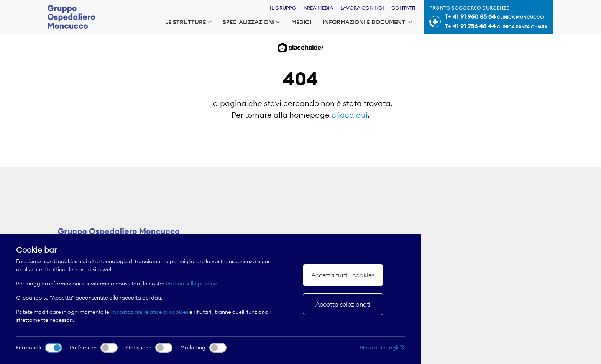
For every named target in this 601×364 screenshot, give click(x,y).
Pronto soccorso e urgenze (488, 18)
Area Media (318, 8)
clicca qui (350, 115)
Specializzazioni (251, 22)
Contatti (403, 8)
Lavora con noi (362, 8)
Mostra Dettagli (382, 348)
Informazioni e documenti (367, 22)
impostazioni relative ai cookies (149, 312)
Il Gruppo (283, 8)
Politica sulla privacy (191, 284)
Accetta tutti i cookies (343, 275)
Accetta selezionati (343, 304)
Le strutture (188, 22)
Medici (301, 22)
